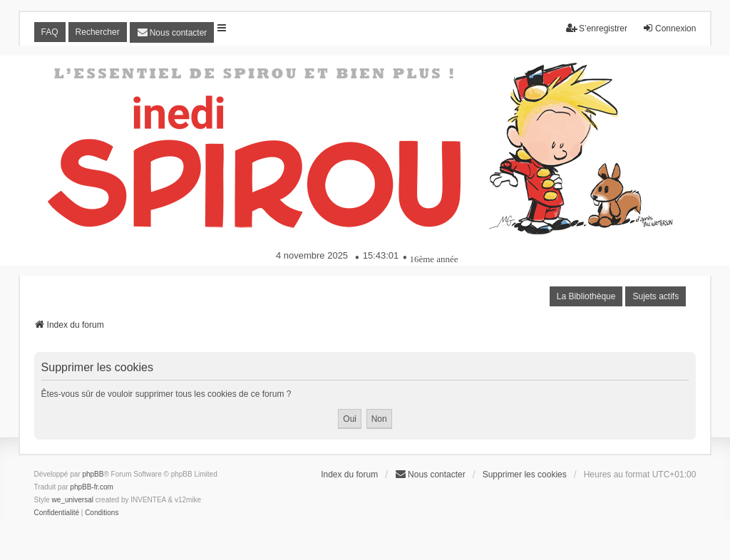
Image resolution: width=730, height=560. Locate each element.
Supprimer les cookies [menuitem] (525, 475)
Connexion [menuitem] (669, 28)
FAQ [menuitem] (50, 32)
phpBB (93, 474)
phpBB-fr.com (92, 487)
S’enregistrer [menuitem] (597, 28)
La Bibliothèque (586, 296)
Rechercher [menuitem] (98, 32)
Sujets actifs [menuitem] (656, 296)
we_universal (73, 500)
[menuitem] (172, 32)
